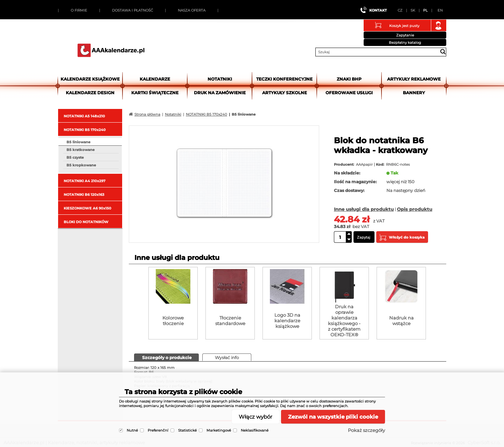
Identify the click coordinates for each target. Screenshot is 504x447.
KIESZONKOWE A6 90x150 (87, 208)
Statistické (187, 430)
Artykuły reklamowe (414, 79)
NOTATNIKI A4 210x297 (85, 181)
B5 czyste (75, 157)
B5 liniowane (78, 142)
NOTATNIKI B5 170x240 (85, 130)
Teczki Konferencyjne (284, 79)
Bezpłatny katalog (405, 43)
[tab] (166, 357)
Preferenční (158, 430)
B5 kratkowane (80, 150)
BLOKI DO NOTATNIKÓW (86, 222)
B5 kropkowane (81, 165)
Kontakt (378, 10)
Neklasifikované (255, 430)
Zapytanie (405, 35)
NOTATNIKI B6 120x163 (84, 195)
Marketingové (219, 430)
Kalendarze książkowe (90, 79)
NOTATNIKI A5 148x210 (84, 116)
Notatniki (220, 79)
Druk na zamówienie (220, 93)
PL (425, 10)
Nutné (132, 430)
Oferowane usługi (349, 93)
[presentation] (166, 357)
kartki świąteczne (155, 93)
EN (440, 10)
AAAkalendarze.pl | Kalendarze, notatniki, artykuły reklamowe (111, 50)
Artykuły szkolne (285, 93)
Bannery (414, 93)
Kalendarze (155, 79)
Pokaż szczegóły (366, 430)
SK (413, 10)
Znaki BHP (349, 79)
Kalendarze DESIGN (90, 93)
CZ (400, 10)
